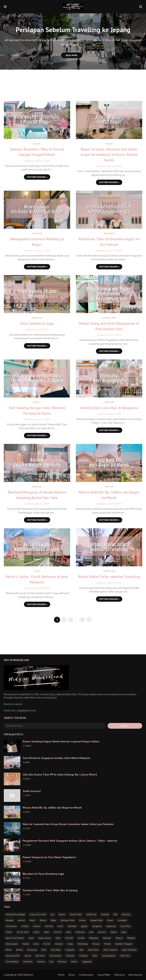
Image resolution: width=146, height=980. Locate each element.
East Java (49, 926)
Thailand (83, 956)
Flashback (72, 926)
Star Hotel (40, 956)
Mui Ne (47, 944)
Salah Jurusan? (32, 791)
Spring (28, 956)
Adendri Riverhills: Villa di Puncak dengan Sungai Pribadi (37, 152)
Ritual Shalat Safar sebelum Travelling (109, 577)
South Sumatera (129, 950)
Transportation (109, 956)
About (72, 975)
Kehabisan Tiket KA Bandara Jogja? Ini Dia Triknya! (109, 242)
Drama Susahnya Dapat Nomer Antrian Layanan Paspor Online (61, 741)
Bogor (54, 920)
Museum (59, 944)
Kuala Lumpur (45, 938)
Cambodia (122, 920)
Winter (74, 962)
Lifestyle (69, 938)
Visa (51, 962)
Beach (32, 920)
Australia (105, 914)
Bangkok (10, 920)
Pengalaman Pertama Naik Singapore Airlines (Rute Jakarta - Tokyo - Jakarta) (70, 841)
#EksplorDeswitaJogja (15, 914)
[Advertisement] (73, 89)
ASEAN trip (91, 914)
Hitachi (9, 932)
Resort (9, 950)
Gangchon (97, 926)
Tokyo (95, 956)
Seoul (44, 950)
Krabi (31, 938)
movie (36, 944)
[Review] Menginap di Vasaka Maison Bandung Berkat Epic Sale (37, 495)
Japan (124, 932)
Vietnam (41, 962)
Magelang (94, 938)
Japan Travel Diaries (15, 938)
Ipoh (91, 932)
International (135, 975)
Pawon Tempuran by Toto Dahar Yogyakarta (49, 857)
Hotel (47, 932)
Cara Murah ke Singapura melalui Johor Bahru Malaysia (56, 758)
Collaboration (86, 975)
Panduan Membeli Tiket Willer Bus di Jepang (50, 890)
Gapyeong (111, 926)
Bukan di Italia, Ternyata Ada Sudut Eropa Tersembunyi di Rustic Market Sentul (109, 155)
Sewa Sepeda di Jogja (37, 323)
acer (52, 914)
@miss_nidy (33, 161)
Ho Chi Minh (23, 932)
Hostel (36, 932)
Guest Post (125, 926)
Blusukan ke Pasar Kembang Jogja (43, 874)
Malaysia (131, 938)
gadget (84, 926)
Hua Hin (58, 932)
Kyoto (58, 938)
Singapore (70, 950)
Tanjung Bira (55, 956)
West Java (62, 962)
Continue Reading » (37, 177)
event (60, 926)
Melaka (26, 944)
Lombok (81, 938)
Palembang (83, 944)
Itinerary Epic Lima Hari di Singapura (109, 408)
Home (61, 975)
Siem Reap (56, 950)
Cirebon (25, 926)
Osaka (70, 944)
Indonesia (80, 932)
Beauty (43, 920)
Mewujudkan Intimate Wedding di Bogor (37, 242)
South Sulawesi (110, 950)
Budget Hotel (97, 920)
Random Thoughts (124, 944)
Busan (110, 920)
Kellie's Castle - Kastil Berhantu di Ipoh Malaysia (37, 579)
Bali (115, 914)
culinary (37, 926)
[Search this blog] (55, 726)
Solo (81, 950)
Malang (119, 938)
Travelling (28, 962)
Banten (21, 920)
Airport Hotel (76, 914)
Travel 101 (125, 956)
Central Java (11, 926)
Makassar (107, 938)
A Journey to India (38, 914)
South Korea (93, 950)
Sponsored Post (13, 956)
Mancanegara (12, 944)
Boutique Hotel (68, 920)
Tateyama (70, 956)
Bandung (126, 914)
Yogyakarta (87, 962)
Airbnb (62, 914)
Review (19, 950)
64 (82, 620)
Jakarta (114, 932)
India (68, 932)
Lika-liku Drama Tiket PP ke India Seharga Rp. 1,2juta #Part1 (60, 774)
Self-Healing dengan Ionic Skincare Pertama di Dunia (37, 411)
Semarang (32, 950)
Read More (72, 55)
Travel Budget (12, 962)
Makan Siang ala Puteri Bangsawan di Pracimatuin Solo (109, 326)
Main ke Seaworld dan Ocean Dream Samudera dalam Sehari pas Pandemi (68, 824)
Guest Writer (104, 975)
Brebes (83, 920)
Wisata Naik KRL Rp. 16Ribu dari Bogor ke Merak (109, 495)
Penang (96, 944)
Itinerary (102, 932)
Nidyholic (28, 975)
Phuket (107, 944)
